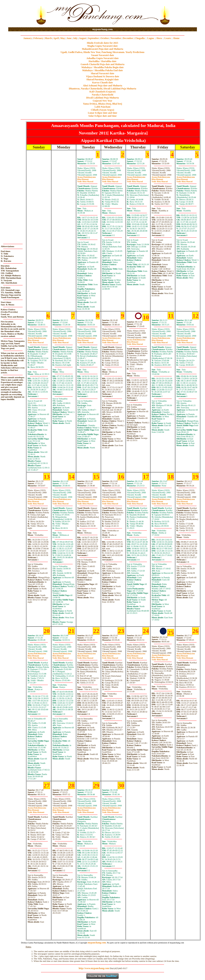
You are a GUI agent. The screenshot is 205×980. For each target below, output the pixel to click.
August (83, 38)
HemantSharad (85, 180)
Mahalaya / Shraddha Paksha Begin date (102, 67)
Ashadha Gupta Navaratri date (102, 58)
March (48, 38)
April (56, 38)
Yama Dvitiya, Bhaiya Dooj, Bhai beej (102, 104)
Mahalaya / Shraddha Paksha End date (102, 70)
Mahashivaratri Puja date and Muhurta (103, 49)
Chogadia (140, 38)
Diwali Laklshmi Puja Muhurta (102, 98)
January (28, 38)
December (128, 38)
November (116, 38)
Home (176, 38)
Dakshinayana (87, 177)
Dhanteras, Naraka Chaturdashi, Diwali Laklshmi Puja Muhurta (102, 89)
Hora (159, 38)
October (105, 38)
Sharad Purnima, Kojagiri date (102, 79)
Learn (168, 38)
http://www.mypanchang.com (94, 968)
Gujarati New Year (103, 101)
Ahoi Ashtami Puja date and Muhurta (102, 86)
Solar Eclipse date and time (102, 116)
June (69, 38)
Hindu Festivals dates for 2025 (102, 43)
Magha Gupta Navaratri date (102, 46)
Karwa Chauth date (102, 83)
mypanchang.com (102, 29)
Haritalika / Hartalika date (102, 61)
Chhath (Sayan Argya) (102, 110)
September (93, 38)
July (75, 38)
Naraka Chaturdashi (102, 95)
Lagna (151, 38)
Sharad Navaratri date (102, 73)
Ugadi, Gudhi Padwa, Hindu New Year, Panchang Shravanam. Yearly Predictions (102, 52)
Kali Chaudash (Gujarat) (102, 92)
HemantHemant (185, 657)
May (63, 38)
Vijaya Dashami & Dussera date (102, 76)
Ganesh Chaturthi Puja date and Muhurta (102, 64)
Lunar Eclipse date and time (102, 113)
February (38, 38)
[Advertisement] (21, 14)
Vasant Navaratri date (102, 55)
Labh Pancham (102, 107)
